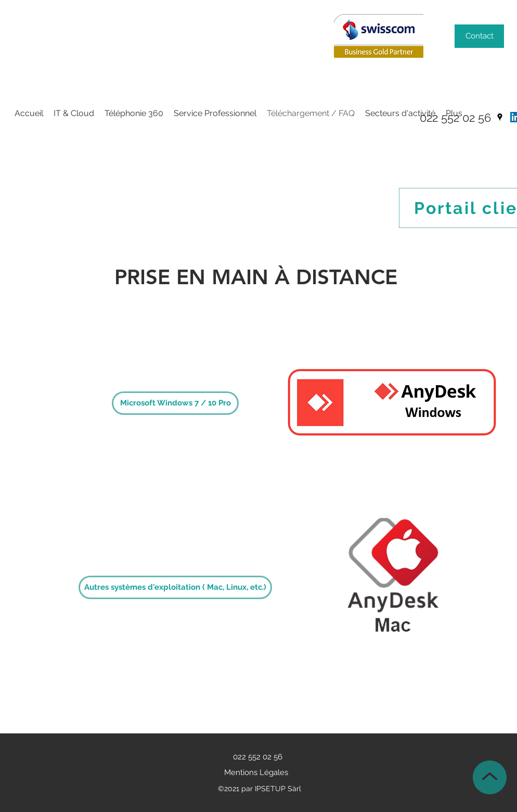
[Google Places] (500, 117)
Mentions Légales (256, 772)
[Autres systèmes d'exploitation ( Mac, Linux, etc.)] (175, 587)
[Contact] (479, 36)
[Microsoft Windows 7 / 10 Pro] (175, 403)
